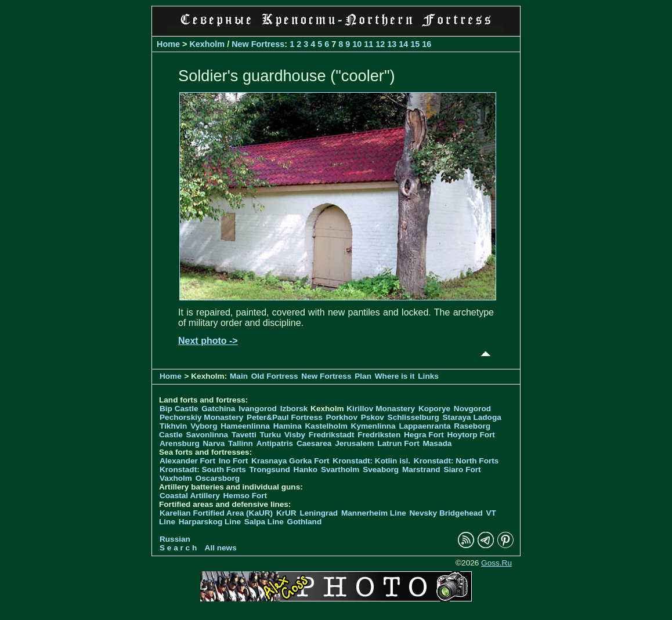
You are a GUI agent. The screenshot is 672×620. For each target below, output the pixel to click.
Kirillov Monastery (381, 409)
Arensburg (180, 443)
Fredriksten (379, 435)
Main (239, 376)
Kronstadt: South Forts (203, 469)
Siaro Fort (462, 469)
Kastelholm (326, 426)
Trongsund (270, 469)
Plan (363, 376)
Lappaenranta (424, 426)
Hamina (288, 426)
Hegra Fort (424, 435)
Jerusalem (354, 443)
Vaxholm (176, 478)
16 (427, 44)
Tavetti (244, 435)
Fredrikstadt (332, 435)
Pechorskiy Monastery (201, 417)
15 (415, 44)
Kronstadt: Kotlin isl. (371, 461)
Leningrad (319, 513)
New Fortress (258, 44)
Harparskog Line (210, 522)
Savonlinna (207, 435)
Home (168, 44)
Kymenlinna (373, 426)
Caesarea (314, 443)
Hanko (306, 469)
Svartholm (340, 469)
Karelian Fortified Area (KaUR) (216, 513)
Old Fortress (275, 376)
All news (221, 548)
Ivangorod (258, 409)
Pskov (373, 417)
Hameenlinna (245, 426)
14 (403, 44)
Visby (295, 435)
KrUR (286, 513)
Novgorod (472, 409)
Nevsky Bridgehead (446, 513)
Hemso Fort (245, 496)
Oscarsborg (218, 478)
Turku (270, 435)
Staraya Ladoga (472, 417)
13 (392, 44)
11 (368, 44)
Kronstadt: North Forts (456, 461)
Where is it (395, 376)
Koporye (434, 409)
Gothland (305, 522)
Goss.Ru (496, 563)
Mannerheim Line (374, 513)
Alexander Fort (187, 461)
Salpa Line (264, 522)
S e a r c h (178, 548)
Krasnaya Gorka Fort (290, 461)
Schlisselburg (413, 417)
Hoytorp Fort (471, 435)
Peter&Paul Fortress (285, 417)
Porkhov (342, 417)
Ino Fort (234, 461)
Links (428, 376)
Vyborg (204, 426)
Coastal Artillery (190, 496)
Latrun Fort (398, 443)
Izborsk (294, 409)
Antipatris (275, 443)
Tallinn (241, 443)
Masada (437, 443)
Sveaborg (381, 469)
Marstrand (421, 469)
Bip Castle (179, 409)
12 (380, 44)
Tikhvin (173, 426)
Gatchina (218, 409)
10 (357, 44)
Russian (175, 539)
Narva (214, 443)
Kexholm (207, 44)
